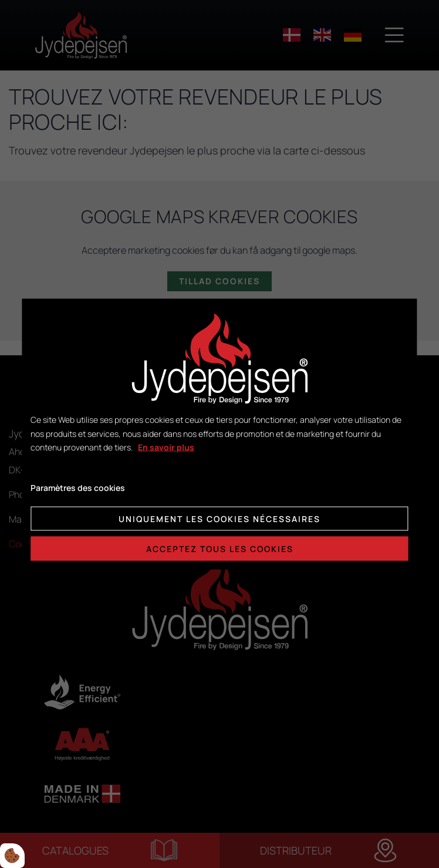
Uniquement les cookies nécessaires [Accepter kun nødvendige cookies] (219, 518)
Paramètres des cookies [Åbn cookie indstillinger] (78, 488)
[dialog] (219, 434)
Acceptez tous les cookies (220, 548)
